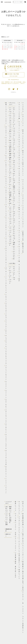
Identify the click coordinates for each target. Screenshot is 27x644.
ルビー (6, 332)
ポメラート (14, 175)
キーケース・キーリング (19, 220)
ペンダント (14, 274)
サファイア (6, 150)
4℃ (14, 259)
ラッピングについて (19, 545)
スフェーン (6, 394)
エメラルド (6, 141)
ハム (14, 128)
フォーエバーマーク (14, 142)
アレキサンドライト (6, 168)
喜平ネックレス (23, 156)
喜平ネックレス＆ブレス (23, 139)
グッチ (19, 149)
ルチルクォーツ (6, 471)
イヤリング (10, 281)
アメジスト (6, 325)
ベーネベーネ (14, 170)
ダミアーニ (14, 110)
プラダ (19, 154)
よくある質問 (6, 523)
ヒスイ (6, 157)
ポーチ (19, 243)
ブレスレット (14, 269)
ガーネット (6, 271)
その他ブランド (19, 195)
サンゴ (6, 337)
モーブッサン (14, 232)
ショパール (10, 232)
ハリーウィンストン (14, 134)
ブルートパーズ (6, 210)
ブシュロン (14, 150)
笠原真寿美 (10, 196)
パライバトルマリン (6, 373)
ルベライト (6, 385)
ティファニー (14, 115)
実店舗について (23, 526)
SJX (10, 140)
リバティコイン (23, 211)
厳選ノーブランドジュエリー (6, 113)
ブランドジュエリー (15, 544)
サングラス (19, 250)
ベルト (19, 257)
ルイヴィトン (14, 248)
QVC (10, 192)
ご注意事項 (15, 556)
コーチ (19, 165)
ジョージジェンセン (10, 221)
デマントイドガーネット (6, 257)
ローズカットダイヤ (6, 442)
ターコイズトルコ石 (6, 457)
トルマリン (6, 298)
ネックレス (10, 272)
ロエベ (19, 159)
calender (13, 48)
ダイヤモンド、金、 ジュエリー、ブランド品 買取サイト (23, 612)
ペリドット (6, 489)
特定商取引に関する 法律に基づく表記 (23, 575)
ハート (23, 124)
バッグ (19, 204)
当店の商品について (19, 561)
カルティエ (10, 174)
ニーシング (14, 121)
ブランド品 (15, 517)
